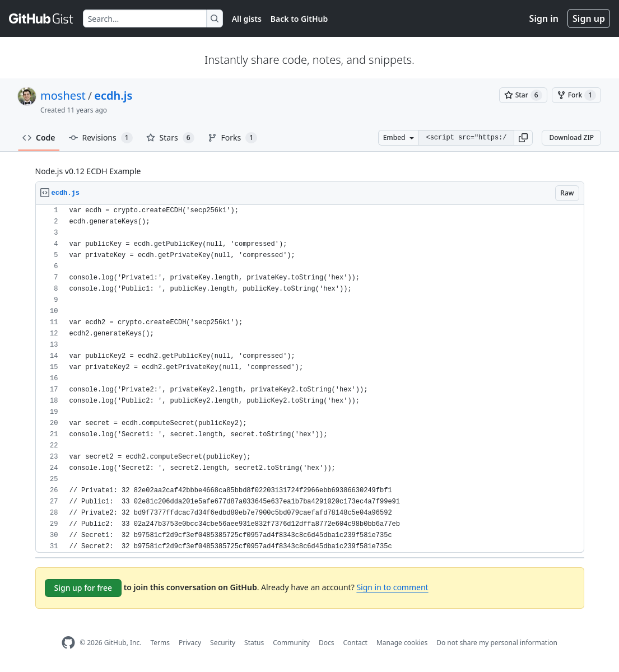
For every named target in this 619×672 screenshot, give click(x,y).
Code (39, 137)
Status (254, 643)
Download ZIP (571, 137)
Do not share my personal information (497, 643)
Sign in (544, 18)
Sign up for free (83, 588)
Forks (233, 138)
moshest (63, 95)
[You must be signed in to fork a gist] (576, 95)
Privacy (190, 643)
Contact (355, 643)
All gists (247, 19)
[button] (523, 138)
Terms (160, 643)
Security (223, 643)
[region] (310, 379)
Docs (327, 643)
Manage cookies (402, 643)
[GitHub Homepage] (68, 643)
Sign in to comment (392, 587)
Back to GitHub (299, 19)
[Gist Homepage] (41, 18)
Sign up (589, 18)
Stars (170, 138)
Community (291, 643)
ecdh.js (113, 95)
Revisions (101, 138)
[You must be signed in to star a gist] (523, 95)
